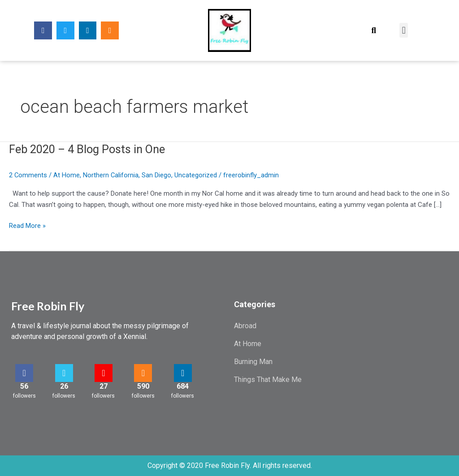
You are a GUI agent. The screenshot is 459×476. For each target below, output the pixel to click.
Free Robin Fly (48, 306)
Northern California (111, 175)
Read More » (27, 225)
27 (104, 386)
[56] (24, 373)
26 (64, 386)
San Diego (157, 175)
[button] (374, 30)
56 (24, 386)
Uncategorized (197, 175)
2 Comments (28, 175)
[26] (64, 373)
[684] (183, 373)
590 (143, 386)
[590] (143, 373)
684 (183, 386)
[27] (104, 373)
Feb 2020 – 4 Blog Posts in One (90, 149)
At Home (67, 175)
